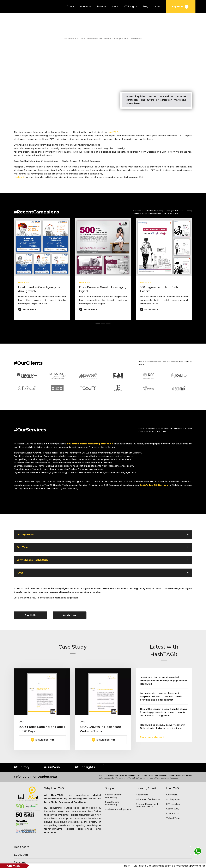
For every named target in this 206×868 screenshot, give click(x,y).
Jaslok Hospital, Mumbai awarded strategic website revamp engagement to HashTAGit (164, 681)
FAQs (20, 573)
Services (101, 6)
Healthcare (24, 282)
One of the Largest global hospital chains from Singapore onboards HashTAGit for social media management (163, 712)
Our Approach (26, 535)
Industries (85, 6)
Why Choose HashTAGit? (32, 560)
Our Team (23, 547)
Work (115, 6)
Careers (157, 6)
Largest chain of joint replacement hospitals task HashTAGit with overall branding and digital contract (161, 696)
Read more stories (152, 737)
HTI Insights (131, 6)
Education (70, 39)
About (70, 6)
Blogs (146, 6)
